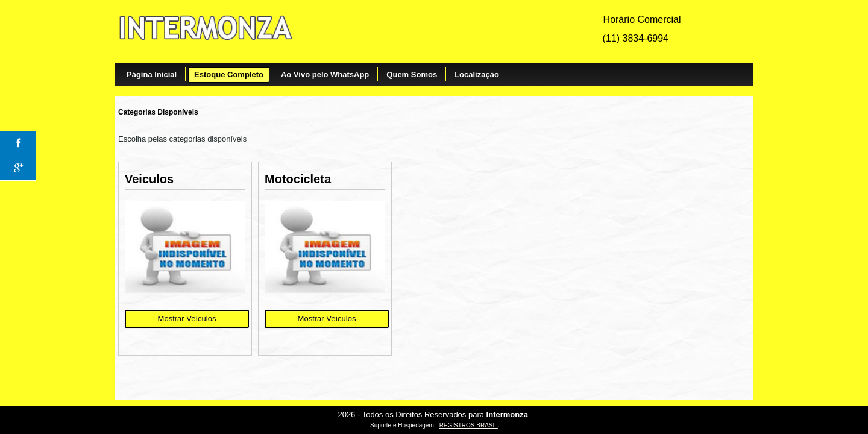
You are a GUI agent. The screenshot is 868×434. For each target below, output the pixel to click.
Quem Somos (412, 74)
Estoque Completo (229, 74)
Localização (477, 74)
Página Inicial (152, 74)
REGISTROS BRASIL (469, 425)
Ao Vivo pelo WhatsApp (325, 74)
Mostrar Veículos (187, 319)
